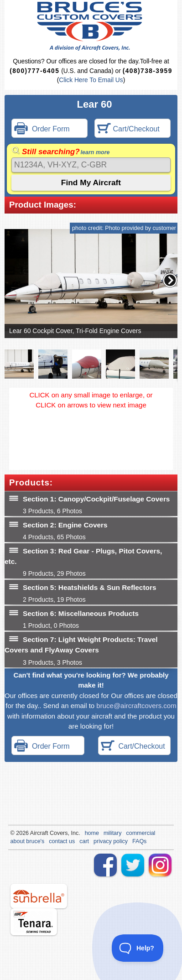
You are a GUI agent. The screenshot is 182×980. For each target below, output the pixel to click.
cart (84, 841)
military (113, 833)
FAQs (139, 841)
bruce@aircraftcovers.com (136, 706)
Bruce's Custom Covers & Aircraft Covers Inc (91, 26)
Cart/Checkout (128, 129)
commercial (141, 833)
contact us (62, 841)
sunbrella (39, 896)
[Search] (91, 165)
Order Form (42, 129)
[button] (170, 280)
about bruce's (28, 841)
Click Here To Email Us (91, 80)
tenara (34, 922)
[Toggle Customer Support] (138, 948)
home (92, 833)
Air (34, 833)
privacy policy (111, 841)
